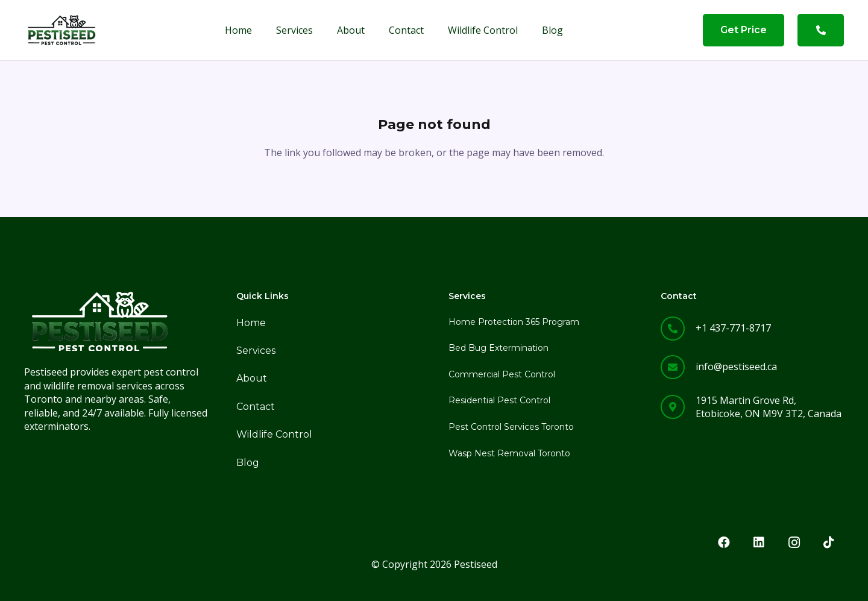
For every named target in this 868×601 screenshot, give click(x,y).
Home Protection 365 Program (514, 322)
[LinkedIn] (759, 543)
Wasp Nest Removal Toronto (509, 453)
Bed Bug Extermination (498, 348)
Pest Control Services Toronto (511, 427)
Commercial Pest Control (502, 374)
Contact (256, 407)
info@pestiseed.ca (736, 367)
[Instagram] (794, 543)
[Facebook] (724, 543)
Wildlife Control (274, 434)
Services (256, 351)
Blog (248, 463)
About (252, 378)
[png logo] (61, 30)
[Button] (821, 30)
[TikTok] (829, 543)
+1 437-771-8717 (733, 328)
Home (251, 323)
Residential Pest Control (499, 400)
